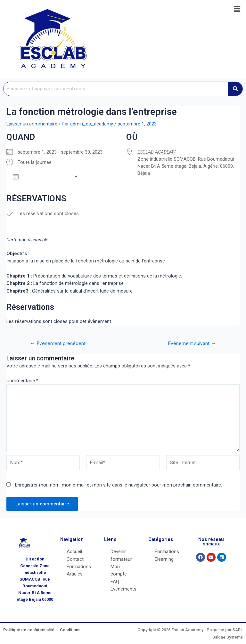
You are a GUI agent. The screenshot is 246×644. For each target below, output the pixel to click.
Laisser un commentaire (32, 124)
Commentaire (22, 381)
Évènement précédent (58, 344)
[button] (237, 9)
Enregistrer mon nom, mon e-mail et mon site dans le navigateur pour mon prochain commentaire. (119, 485)
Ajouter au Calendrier (42, 177)
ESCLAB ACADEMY (156, 152)
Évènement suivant (192, 344)
